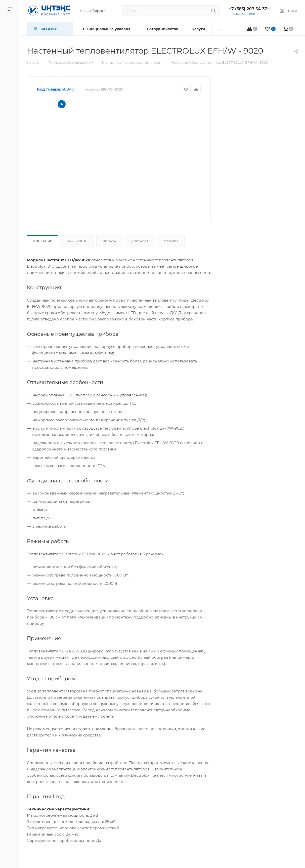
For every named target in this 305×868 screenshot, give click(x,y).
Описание (42, 241)
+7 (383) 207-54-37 (248, 9)
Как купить (77, 241)
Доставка (140, 241)
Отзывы (171, 241)
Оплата (109, 241)
